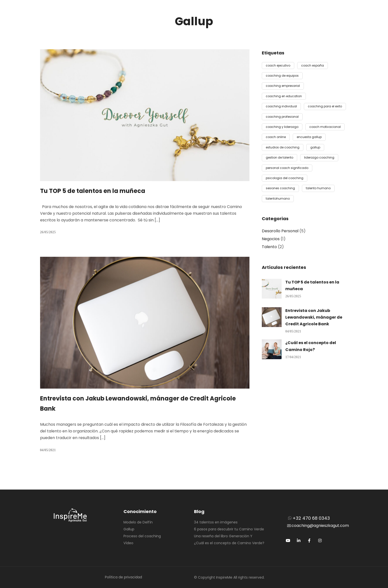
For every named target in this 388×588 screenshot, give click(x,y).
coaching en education (284, 96)
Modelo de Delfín (138, 522)
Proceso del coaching (142, 536)
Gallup (129, 529)
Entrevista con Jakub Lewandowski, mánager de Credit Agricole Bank (314, 317)
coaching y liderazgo (282, 127)
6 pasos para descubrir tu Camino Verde (229, 529)
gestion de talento (279, 157)
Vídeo (128, 543)
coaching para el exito (325, 106)
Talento (269, 247)
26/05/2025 (48, 232)
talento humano (318, 188)
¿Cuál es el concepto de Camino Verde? (229, 543)
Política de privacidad (123, 577)
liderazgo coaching (319, 157)
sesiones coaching (280, 188)
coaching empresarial (283, 86)
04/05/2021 (48, 450)
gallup (315, 147)
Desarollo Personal (280, 231)
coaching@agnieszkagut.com (320, 526)
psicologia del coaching (285, 178)
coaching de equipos (282, 76)
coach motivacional (325, 127)
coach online (276, 137)
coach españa (313, 65)
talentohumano (278, 199)
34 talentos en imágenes (216, 522)
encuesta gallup (309, 137)
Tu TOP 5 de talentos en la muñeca (93, 191)
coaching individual (281, 106)
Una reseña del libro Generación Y (223, 536)
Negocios (271, 239)
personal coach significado (287, 168)
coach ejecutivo (278, 65)
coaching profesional (282, 117)
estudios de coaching (283, 147)
